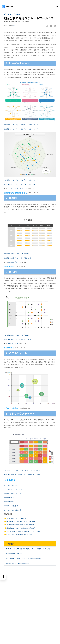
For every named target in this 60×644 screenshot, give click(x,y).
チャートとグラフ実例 (11, 485)
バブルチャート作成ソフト (12, 506)
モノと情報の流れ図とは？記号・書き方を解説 (20, 525)
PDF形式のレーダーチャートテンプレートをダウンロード (21, 125)
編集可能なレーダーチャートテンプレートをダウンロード (21, 129)
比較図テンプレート (14, 262)
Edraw (15, 26)
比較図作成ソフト (9, 498)
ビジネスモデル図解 (12, 14)
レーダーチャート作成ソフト (13, 493)
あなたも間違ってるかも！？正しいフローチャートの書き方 (24, 558)
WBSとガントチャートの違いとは (16, 518)
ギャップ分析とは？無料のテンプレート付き (19, 535)
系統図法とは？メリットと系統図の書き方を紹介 (21, 528)
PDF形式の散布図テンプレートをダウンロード (18, 335)
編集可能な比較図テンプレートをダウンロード (18, 258)
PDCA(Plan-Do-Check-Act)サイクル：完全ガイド (21, 521)
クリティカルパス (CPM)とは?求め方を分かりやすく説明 (23, 531)
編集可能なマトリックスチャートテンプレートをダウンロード (22, 474)
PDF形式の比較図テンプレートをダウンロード (18, 254)
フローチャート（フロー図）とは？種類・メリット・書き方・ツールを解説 (28, 549)
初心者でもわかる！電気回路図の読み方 (18, 563)
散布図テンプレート (14, 343)
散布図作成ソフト (9, 502)
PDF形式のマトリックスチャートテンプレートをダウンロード (22, 470)
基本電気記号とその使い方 (14, 554)
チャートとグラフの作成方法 (13, 510)
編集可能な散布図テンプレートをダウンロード (18, 339)
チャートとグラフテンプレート (13, 489)
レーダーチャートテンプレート (17, 188)
